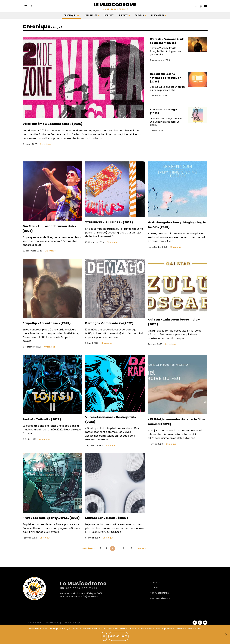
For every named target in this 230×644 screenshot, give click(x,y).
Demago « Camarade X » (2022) (112, 325)
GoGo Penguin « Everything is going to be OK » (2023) (177, 224)
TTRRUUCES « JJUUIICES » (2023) (112, 224)
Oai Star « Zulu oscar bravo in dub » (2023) (51, 228)
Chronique (46, 144)
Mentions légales (160, 611)
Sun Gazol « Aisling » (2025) (167, 115)
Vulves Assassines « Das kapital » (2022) (111, 424)
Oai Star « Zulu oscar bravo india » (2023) (176, 321)
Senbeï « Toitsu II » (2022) (49, 424)
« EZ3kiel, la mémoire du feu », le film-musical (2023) (173, 428)
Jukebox (123, 15)
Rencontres (158, 15)
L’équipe (154, 600)
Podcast (109, 15)
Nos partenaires (159, 606)
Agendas (139, 15)
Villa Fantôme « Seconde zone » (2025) (75, 123)
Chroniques (70, 15)
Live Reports (90, 15)
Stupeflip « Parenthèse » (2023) (48, 325)
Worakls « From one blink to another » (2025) (167, 43)
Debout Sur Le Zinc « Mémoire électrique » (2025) (167, 81)
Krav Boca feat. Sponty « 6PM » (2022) (47, 528)
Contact (155, 595)
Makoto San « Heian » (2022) (108, 528)
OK (105, 637)
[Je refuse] (226, 635)
